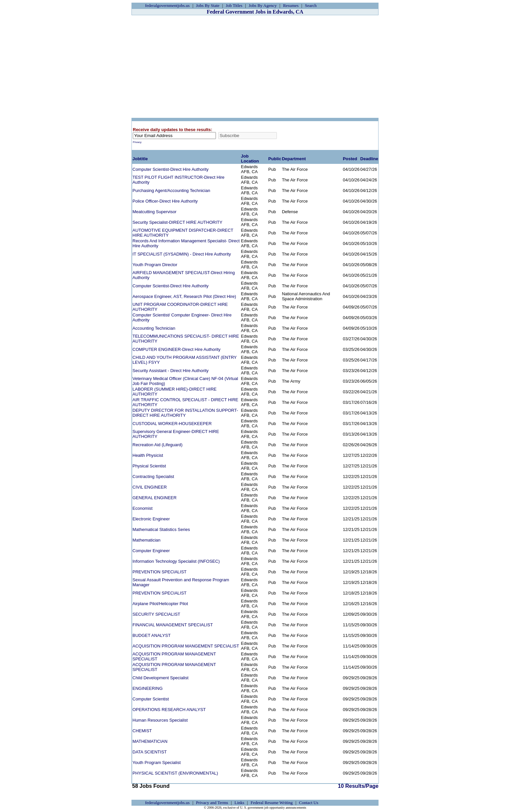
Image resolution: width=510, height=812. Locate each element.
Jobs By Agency (263, 5)
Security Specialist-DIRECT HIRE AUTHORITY (177, 222)
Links (239, 803)
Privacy (137, 142)
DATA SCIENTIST (150, 752)
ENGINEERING (148, 688)
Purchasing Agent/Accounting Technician (171, 191)
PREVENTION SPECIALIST (159, 572)
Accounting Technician (154, 328)
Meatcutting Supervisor (154, 212)
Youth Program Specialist (157, 763)
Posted (350, 159)
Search (311, 5)
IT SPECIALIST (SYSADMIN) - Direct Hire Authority (182, 254)
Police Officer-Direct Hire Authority (165, 201)
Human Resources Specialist (160, 720)
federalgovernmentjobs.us (167, 5)
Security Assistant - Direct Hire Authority (171, 371)
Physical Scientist (149, 466)
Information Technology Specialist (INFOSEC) (176, 561)
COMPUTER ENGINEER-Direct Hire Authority (177, 349)
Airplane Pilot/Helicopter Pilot (160, 604)
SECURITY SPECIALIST (156, 614)
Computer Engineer (151, 551)
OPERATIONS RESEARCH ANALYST (169, 710)
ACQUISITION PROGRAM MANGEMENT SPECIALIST (186, 646)
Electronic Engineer (151, 519)
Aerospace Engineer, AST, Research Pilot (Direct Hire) (184, 296)
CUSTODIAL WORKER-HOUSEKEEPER (172, 424)
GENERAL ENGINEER (154, 498)
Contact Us (309, 803)
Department (294, 159)
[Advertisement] (255, 67)
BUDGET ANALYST (152, 635)
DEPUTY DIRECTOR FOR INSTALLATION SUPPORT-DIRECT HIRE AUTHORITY (185, 413)
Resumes (291, 5)
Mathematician (147, 540)
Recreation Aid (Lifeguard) (157, 445)
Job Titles (234, 5)
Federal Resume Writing (272, 803)
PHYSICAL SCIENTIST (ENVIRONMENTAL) (175, 773)
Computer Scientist (151, 699)
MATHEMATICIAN (150, 741)
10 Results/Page (244, 786)
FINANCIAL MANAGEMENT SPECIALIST (173, 625)
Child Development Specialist (160, 678)
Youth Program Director (155, 265)
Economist (143, 508)
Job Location (250, 159)
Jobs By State (208, 5)
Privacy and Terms (212, 803)
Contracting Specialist (153, 477)
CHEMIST (142, 731)
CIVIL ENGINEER (150, 487)
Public (275, 159)
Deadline (369, 159)
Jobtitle (140, 159)
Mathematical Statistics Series (161, 529)
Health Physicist (148, 455)
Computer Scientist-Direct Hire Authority (171, 169)
